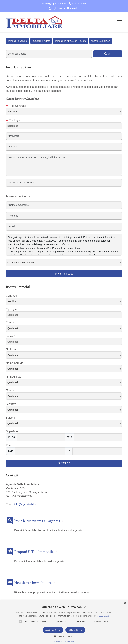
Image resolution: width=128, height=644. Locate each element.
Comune (11, 322)
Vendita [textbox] (12, 301)
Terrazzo (11, 404)
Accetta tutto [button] (53, 630)
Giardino (11, 390)
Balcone (11, 418)
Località (11, 336)
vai (108, 54)
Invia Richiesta (64, 274)
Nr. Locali (12, 349)
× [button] (125, 603)
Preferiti (73, 8)
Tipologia (13, 120)
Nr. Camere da (15, 363)
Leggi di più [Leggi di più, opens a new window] (104, 616)
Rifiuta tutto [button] (75, 630)
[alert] (64, 622)
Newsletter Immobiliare (33, 583)
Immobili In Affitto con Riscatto (71, 41)
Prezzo (10, 445)
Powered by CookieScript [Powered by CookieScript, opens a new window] (64, 641)
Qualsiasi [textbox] (13, 328)
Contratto (11, 296)
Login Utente (56, 8)
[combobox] (64, 112)
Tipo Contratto (16, 106)
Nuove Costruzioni (101, 41)
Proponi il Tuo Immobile (34, 552)
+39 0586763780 (79, 4)
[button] (20, 621)
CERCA (64, 463)
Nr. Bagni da (13, 377)
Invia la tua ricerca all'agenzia (37, 521)
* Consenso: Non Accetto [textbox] (21, 263)
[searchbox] (65, 126)
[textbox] (64, 111)
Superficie (12, 431)
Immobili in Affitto (41, 41)
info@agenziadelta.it (54, 4)
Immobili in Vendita (18, 41)
